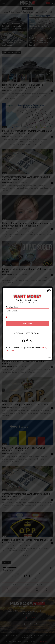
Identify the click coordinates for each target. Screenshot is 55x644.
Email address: (12, 307)
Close (49, 291)
